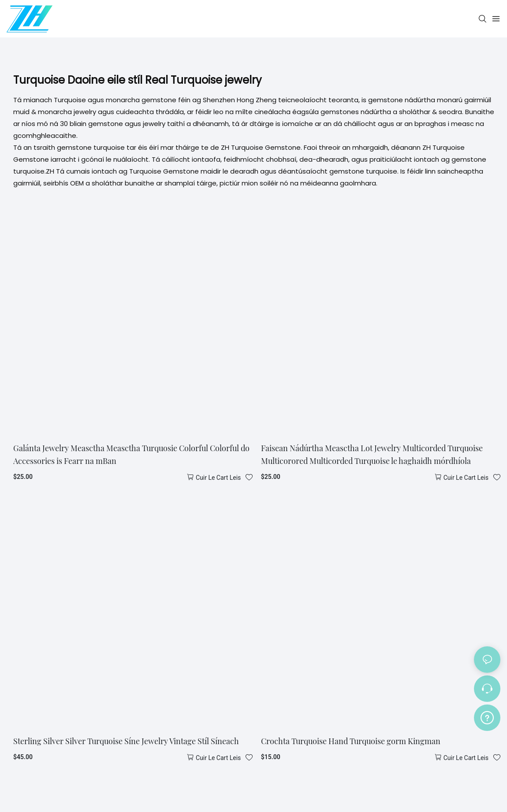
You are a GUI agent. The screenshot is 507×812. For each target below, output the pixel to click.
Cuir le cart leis (218, 478)
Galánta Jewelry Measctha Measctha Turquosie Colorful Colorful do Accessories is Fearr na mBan (131, 454)
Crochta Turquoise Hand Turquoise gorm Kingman (351, 741)
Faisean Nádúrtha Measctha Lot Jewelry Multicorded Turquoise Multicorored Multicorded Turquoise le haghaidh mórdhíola (372, 454)
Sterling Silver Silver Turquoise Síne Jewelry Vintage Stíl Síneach (126, 741)
